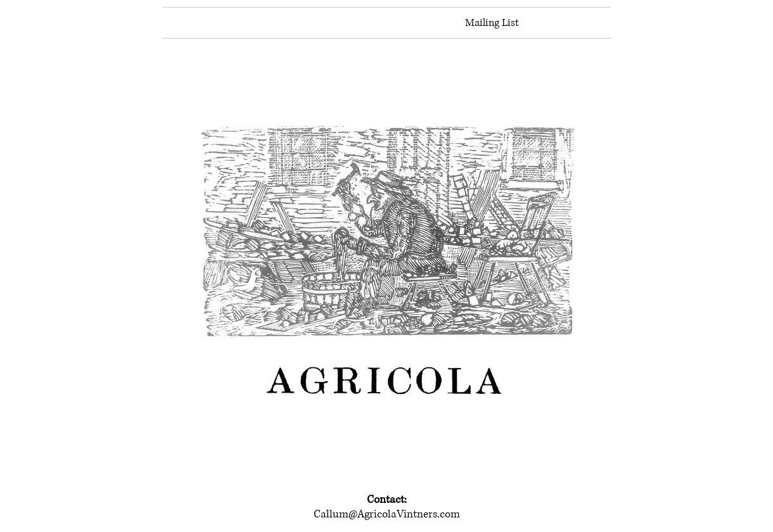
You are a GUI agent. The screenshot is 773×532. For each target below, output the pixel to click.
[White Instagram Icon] (740, 291)
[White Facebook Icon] (740, 242)
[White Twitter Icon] (740, 266)
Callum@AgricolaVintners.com (387, 514)
